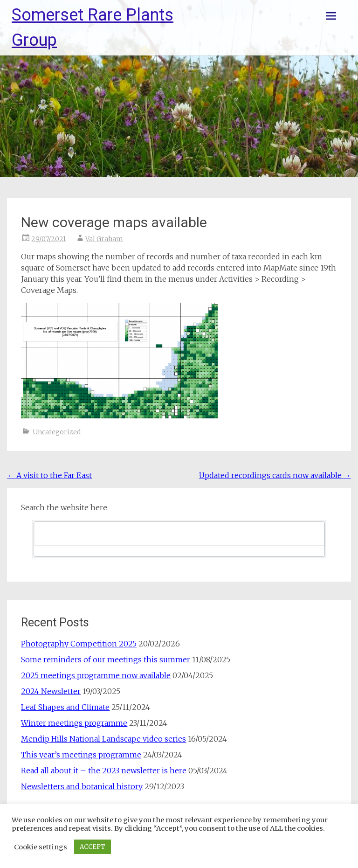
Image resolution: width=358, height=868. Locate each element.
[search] (167, 534)
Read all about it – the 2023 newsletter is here (104, 771)
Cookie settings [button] (41, 847)
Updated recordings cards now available (275, 475)
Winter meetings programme (74, 723)
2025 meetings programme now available (96, 675)
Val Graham (104, 239)
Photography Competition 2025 (79, 644)
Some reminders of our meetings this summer (106, 660)
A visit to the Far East (49, 475)
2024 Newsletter (51, 691)
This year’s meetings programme (81, 755)
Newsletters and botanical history (82, 786)
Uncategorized (57, 432)
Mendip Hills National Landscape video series (103, 739)
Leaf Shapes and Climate (65, 707)
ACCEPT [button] (93, 847)
